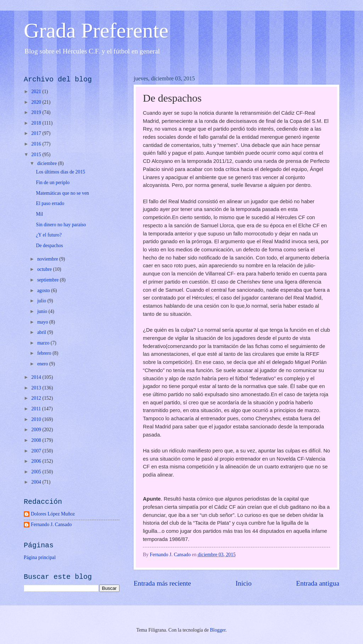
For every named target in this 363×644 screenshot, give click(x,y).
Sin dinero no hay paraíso (61, 225)
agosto (44, 290)
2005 (37, 472)
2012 (37, 398)
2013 (37, 388)
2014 (37, 377)
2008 (37, 440)
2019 (37, 112)
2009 (37, 430)
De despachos (49, 246)
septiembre (49, 280)
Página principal (40, 557)
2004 (37, 482)
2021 (37, 92)
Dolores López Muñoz (53, 514)
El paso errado (50, 203)
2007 (37, 451)
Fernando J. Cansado (51, 525)
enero (43, 364)
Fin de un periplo (53, 183)
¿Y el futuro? (49, 235)
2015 (37, 155)
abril (42, 332)
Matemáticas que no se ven (62, 193)
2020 (37, 102)
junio (43, 311)
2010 (37, 419)
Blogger (218, 630)
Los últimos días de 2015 (60, 172)
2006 (37, 461)
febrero (45, 353)
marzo (44, 343)
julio (42, 301)
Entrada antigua (318, 583)
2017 (37, 133)
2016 (37, 144)
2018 (37, 123)
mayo (43, 322)
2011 (37, 409)
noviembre (48, 259)
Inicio (244, 583)
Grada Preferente (96, 30)
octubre (45, 269)
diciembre (48, 163)
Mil (39, 214)
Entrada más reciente (162, 583)
